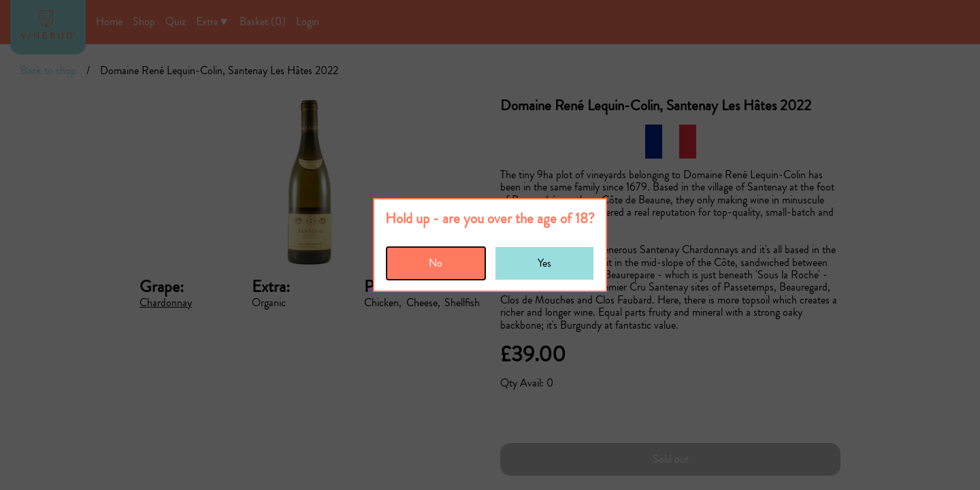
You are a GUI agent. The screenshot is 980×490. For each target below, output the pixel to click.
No (436, 263)
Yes (544, 263)
